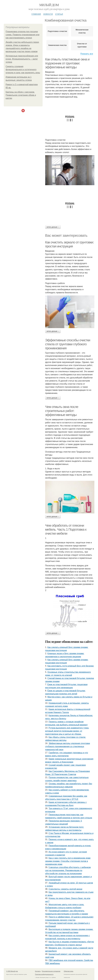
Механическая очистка (82, 31)
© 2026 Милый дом (12, 971)
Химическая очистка (57, 45)
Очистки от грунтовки (82, 45)
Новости (48, 14)
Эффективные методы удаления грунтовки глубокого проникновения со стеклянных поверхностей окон (68, 746)
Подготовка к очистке (57, 31)
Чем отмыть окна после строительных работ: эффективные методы (62, 411)
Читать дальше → (53, 227)
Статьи (59, 14)
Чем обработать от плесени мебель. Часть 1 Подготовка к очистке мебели (66, 529)
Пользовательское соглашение (51, 971)
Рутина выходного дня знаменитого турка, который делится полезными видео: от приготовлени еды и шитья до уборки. (67, 731)
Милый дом (49, 5)
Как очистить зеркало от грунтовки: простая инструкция (70, 244)
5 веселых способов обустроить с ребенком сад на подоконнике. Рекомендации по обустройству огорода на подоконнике (68, 870)
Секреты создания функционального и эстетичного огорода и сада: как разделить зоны (23, 70)
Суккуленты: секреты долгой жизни (65, 889)
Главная (36, 14)
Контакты (38, 971)
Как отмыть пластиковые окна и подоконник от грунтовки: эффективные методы (67, 63)
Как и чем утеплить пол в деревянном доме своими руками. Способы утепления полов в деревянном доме (68, 861)
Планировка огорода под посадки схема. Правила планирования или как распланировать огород (23, 35)
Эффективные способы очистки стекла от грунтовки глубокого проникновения (68, 344)
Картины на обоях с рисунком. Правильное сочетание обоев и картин (21, 95)
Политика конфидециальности (44, 974)
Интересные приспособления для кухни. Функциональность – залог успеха (22, 59)
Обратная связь (69, 971)
